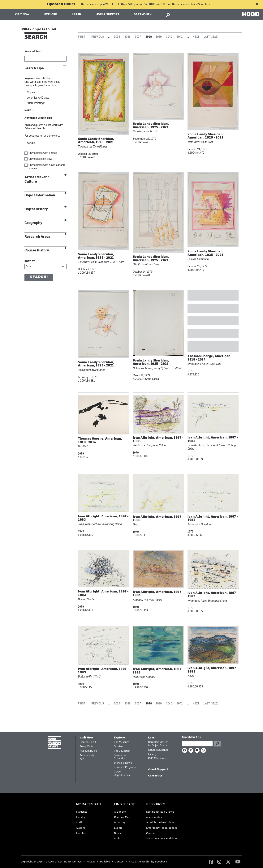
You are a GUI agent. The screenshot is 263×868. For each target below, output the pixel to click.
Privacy (91, 862)
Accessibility (87, 755)
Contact (120, 862)
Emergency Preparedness (162, 828)
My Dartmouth (89, 804)
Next (196, 37)
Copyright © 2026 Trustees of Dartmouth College (51, 862)
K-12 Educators (157, 759)
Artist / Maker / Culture (37, 179)
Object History (36, 209)
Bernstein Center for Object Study (158, 744)
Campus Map (122, 817)
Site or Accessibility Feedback (148, 862)
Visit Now (22, 15)
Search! (39, 277)
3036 (127, 37)
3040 (169, 37)
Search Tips (34, 68)
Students (82, 812)
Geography (33, 223)
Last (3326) (211, 37)
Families (81, 833)
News (117, 833)
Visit (117, 838)
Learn (77, 15)
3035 (117, 37)
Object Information (40, 195)
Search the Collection (120, 757)
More (28, 111)
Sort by (30, 261)
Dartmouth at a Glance (160, 812)
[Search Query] (197, 744)
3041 (180, 37)
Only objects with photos (43, 153)
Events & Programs (125, 767)
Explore (51, 15)
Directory (120, 822)
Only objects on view (40, 159)
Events (118, 828)
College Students (158, 750)
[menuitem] (90, 820)
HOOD (251, 14)
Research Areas (37, 237)
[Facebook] (211, 862)
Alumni (81, 828)
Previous (98, 37)
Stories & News (123, 763)
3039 (159, 37)
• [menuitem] (84, 862)
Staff (79, 822)
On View (119, 747)
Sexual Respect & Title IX (162, 838)
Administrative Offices (160, 822)
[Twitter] (228, 862)
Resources (156, 804)
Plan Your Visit (88, 742)
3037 (138, 37)
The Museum (121, 742)
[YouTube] (238, 862)
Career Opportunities (122, 774)
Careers (151, 833)
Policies (105, 862)
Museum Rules (88, 751)
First (82, 37)
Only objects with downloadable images (47, 167)
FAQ (82, 760)
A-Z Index (120, 812)
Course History (37, 250)
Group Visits (86, 747)
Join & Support (108, 15)
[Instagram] (219, 862)
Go (217, 744)
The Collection (122, 751)
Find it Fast (124, 804)
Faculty (152, 754)
